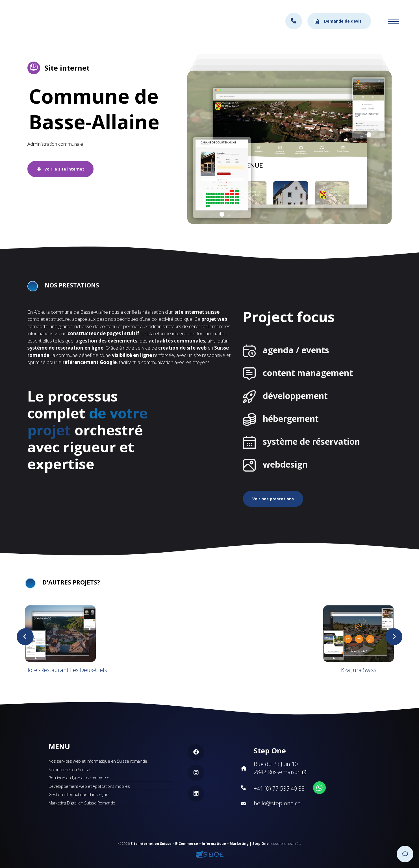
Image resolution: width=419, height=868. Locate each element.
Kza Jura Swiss (359, 670)
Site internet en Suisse (69, 769)
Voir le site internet (61, 169)
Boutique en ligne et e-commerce (79, 778)
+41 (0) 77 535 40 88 (279, 789)
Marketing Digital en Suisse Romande (82, 803)
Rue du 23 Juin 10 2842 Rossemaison (280, 768)
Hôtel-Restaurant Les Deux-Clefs (66, 670)
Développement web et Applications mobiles (89, 786)
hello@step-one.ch (277, 803)
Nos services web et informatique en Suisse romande (98, 761)
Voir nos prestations (273, 499)
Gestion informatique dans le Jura (79, 794)
